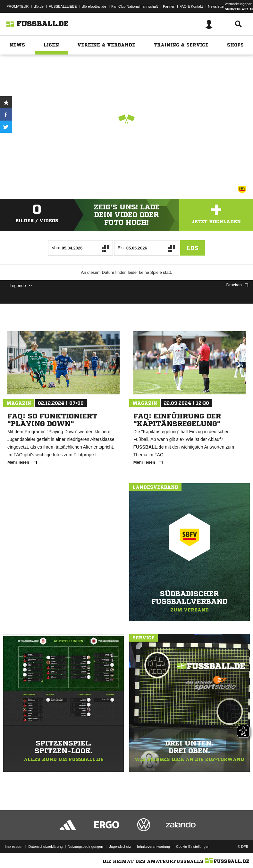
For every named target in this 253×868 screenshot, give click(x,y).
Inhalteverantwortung (153, 847)
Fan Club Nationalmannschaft (135, 6)
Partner (169, 6)
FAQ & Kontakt (191, 6)
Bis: (121, 248)
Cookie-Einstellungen (193, 847)
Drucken (237, 285)
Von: (56, 248)
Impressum (13, 847)
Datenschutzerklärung (45, 847)
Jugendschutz (120, 847)
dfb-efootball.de (94, 6)
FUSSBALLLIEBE (63, 6)
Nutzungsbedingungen (85, 847)
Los (193, 248)
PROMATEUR (17, 6)
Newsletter (216, 6)
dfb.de (39, 6)
